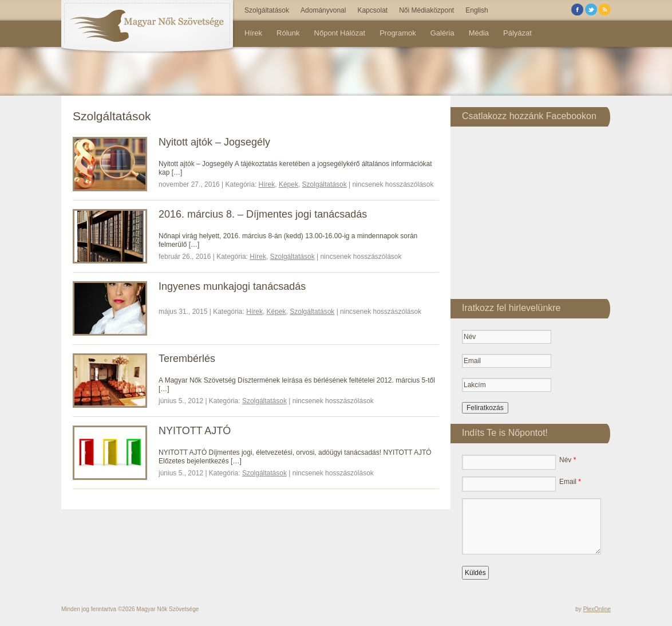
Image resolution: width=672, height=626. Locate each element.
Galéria (442, 33)
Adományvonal (323, 10)
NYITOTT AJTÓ (195, 431)
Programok (398, 33)
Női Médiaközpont (426, 10)
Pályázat (517, 33)
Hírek (253, 33)
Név (568, 460)
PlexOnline (597, 609)
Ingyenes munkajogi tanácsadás (232, 286)
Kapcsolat (372, 10)
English (477, 10)
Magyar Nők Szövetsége (167, 609)
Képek (288, 184)
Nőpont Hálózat (340, 33)
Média (479, 33)
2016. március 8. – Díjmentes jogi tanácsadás (263, 214)
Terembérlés (187, 359)
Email (570, 482)
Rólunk (288, 33)
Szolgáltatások (267, 10)
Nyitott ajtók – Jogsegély (214, 142)
